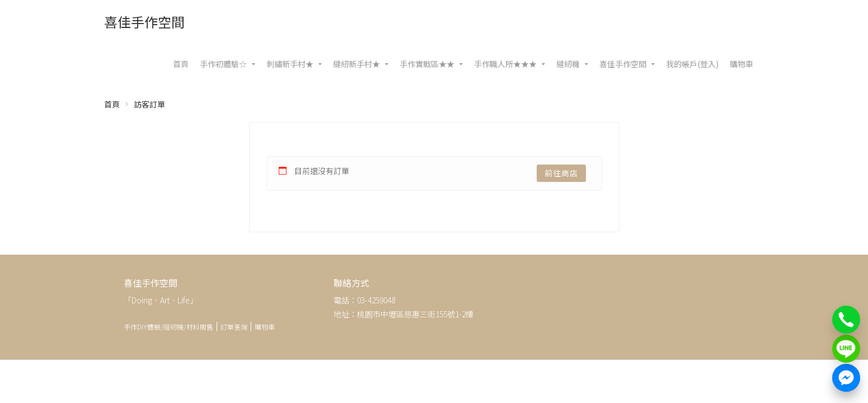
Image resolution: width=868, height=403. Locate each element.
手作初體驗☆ (223, 64)
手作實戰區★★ (427, 64)
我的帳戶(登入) (692, 64)
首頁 (181, 64)
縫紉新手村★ (356, 64)
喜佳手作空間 (144, 22)
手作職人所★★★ (505, 64)
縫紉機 (568, 64)
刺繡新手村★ (290, 64)
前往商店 (561, 173)
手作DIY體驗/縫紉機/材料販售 (168, 327)
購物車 (742, 64)
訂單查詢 (234, 327)
